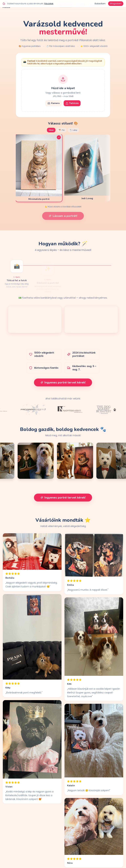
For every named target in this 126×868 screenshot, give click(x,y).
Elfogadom (116, 4)
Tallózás (72, 103)
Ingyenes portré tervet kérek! (63, 382)
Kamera (54, 103)
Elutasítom (100, 4)
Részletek (49, 4)
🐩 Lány (73, 130)
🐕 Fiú (62, 130)
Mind (51, 130)
